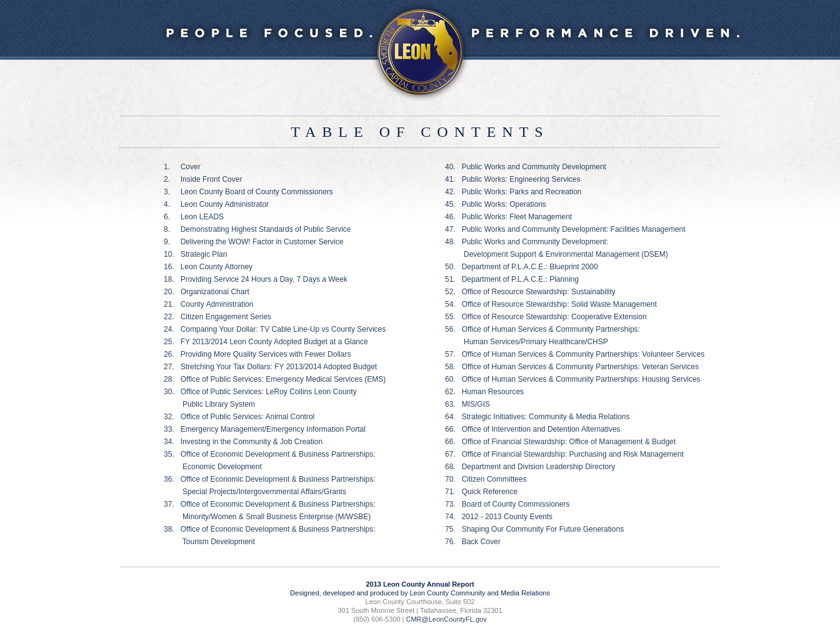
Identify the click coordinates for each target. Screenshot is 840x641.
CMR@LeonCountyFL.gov (447, 619)
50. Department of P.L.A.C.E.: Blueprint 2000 (522, 267)
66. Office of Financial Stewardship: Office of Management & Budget (560, 442)
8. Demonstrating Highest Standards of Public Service (257, 229)
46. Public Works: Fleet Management (508, 217)
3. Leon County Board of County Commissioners (248, 192)
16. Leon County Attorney (208, 267)
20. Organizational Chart (207, 292)
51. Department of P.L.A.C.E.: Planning (512, 279)
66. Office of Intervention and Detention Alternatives (533, 429)
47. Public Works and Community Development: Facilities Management (565, 229)
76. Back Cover (473, 542)
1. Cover (182, 167)
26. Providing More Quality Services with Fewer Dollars (257, 354)
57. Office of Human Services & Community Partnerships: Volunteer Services (575, 354)
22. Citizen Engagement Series (217, 317)
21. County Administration (208, 304)
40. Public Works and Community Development (526, 167)
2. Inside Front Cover (203, 179)
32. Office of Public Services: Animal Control (239, 417)
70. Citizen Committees (486, 479)
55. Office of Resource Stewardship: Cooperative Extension (546, 317)
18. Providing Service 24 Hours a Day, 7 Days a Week (256, 279)
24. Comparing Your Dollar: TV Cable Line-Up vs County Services (275, 329)
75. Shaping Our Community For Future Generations (534, 529)
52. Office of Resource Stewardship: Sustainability (530, 292)
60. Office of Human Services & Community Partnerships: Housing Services (573, 379)
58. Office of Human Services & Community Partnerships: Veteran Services (572, 367)
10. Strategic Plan (195, 254)
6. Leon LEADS (194, 217)
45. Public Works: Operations (496, 204)
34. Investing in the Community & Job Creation (243, 442)
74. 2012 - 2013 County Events (499, 517)
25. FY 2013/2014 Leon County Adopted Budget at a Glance (266, 342)
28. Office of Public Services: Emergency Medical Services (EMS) (275, 379)
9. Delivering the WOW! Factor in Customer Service (253, 242)
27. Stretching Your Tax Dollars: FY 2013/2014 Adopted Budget (270, 367)
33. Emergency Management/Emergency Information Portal (265, 429)
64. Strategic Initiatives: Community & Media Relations (537, 417)
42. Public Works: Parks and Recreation (513, 192)
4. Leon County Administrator (216, 204)
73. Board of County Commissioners (507, 504)
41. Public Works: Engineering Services (513, 179)
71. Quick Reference (481, 492)
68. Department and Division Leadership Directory (530, 467)
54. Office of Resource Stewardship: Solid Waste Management (551, 304)
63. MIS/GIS (467, 404)
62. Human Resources (484, 392)
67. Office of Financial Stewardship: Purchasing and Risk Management (564, 454)
